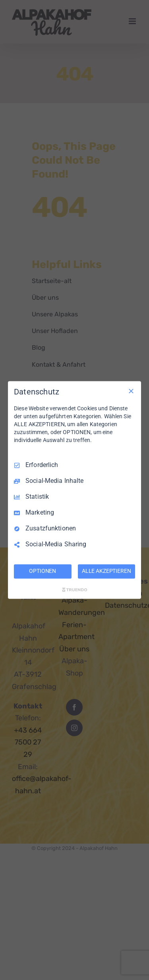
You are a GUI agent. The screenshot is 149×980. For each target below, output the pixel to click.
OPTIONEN (43, 571)
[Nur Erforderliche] (131, 391)
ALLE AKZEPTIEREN (106, 571)
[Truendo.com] (75, 590)
